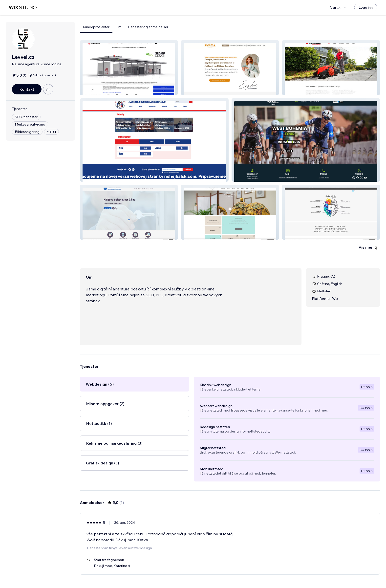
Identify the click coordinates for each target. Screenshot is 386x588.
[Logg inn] (366, 7)
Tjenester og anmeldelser (148, 27)
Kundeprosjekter (96, 27)
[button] (129, 68)
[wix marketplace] (23, 8)
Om (118, 27)
